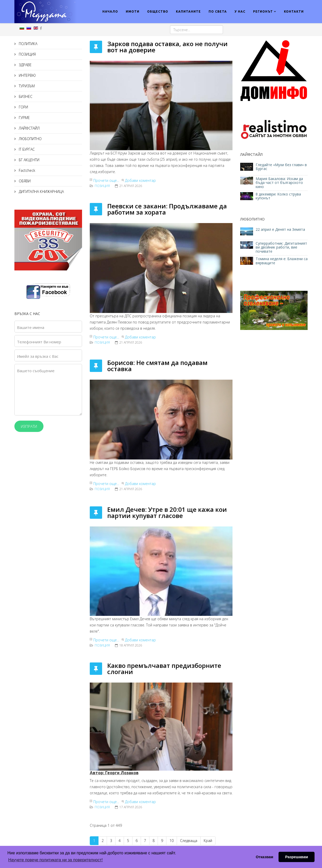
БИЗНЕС (25, 96)
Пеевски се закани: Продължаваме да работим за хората (167, 209)
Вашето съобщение (36, 371)
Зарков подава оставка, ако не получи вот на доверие (167, 47)
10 (172, 841)
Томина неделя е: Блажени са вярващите (282, 261)
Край (208, 841)
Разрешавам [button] (297, 857)
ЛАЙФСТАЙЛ (29, 128)
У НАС (240, 11)
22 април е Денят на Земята (280, 229)
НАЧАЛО (110, 11)
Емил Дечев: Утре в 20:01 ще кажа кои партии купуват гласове (167, 512)
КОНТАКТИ (294, 11)
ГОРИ (23, 107)
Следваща (189, 841)
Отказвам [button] (264, 857)
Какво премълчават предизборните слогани (164, 669)
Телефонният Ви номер (39, 342)
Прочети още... (106, 180)
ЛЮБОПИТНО (30, 139)
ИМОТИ (133, 11)
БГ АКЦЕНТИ (29, 160)
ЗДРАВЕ (25, 65)
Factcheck (26, 170)
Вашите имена (31, 327)
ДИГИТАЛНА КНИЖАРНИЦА (41, 192)
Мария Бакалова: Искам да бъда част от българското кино (279, 183)
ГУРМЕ (24, 118)
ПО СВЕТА (218, 11)
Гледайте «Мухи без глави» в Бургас (281, 167)
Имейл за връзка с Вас (38, 356)
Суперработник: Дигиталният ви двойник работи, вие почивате (281, 247)
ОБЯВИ (24, 181)
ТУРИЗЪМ (26, 86)
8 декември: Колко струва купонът (278, 196)
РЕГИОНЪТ (263, 11)
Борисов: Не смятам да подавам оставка (157, 366)
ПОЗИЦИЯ (27, 54)
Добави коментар (140, 180)
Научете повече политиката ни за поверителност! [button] (55, 860)
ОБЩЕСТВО (158, 11)
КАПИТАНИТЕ (188, 11)
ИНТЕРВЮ (27, 75)
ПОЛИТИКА (28, 44)
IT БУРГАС (26, 149)
